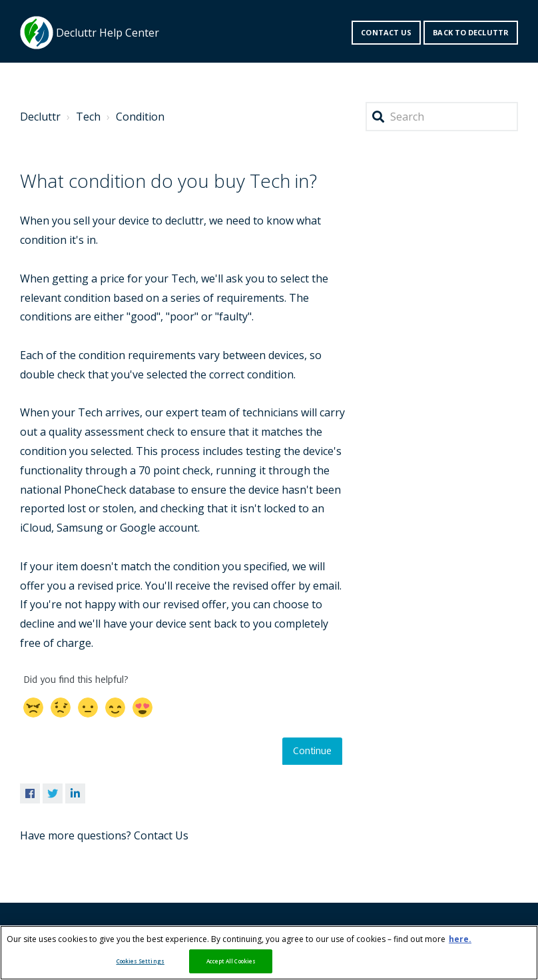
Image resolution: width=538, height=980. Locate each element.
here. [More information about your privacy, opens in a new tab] (460, 939)
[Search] (442, 117)
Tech (88, 117)
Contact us (386, 32)
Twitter (53, 793)
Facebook (30, 793)
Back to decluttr (471, 32)
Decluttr (40, 117)
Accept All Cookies (231, 961)
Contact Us (161, 835)
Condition (140, 117)
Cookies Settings (140, 961)
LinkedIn (75, 793)
